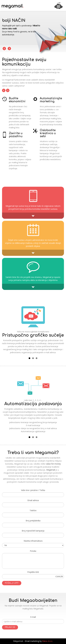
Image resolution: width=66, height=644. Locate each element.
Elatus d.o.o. (47, 641)
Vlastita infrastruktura (33, 541)
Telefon (33, 510)
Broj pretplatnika (33, 521)
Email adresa (33, 500)
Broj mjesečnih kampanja (33, 531)
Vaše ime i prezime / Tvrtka (33, 490)
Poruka (33, 551)
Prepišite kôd (33, 572)
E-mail (33, 617)
